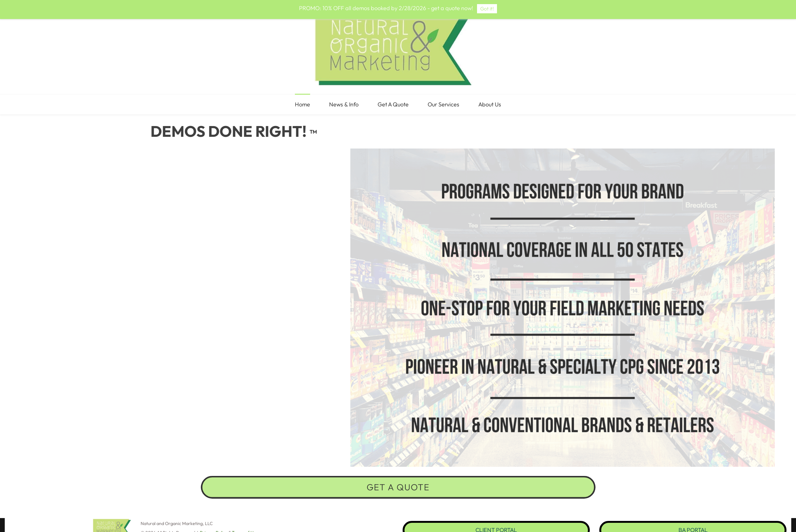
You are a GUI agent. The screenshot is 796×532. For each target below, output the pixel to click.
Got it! (487, 9)
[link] (112, 523)
